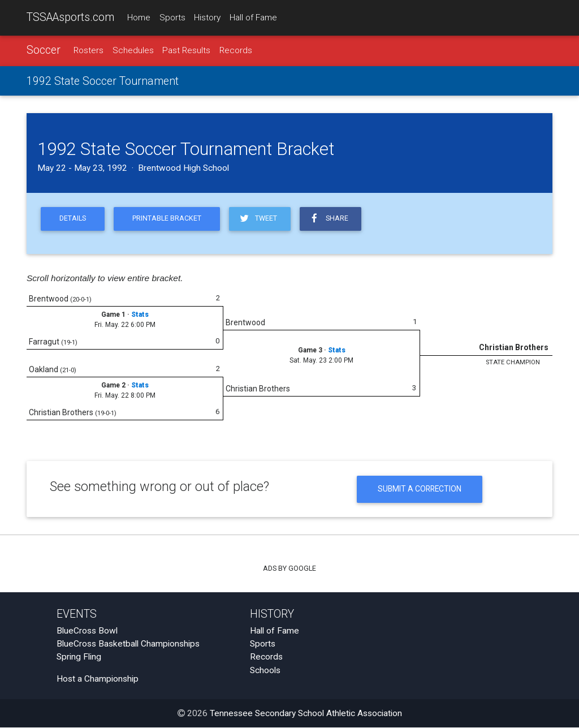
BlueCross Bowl (87, 631)
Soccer (44, 50)
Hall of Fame (253, 18)
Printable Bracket (167, 219)
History (207, 18)
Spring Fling (79, 657)
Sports (172, 18)
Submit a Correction (420, 489)
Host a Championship (98, 679)
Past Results (186, 50)
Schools (265, 671)
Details (73, 219)
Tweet (258, 219)
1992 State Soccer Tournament (103, 81)
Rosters (88, 50)
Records (236, 50)
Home (139, 18)
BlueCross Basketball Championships (128, 644)
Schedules (133, 50)
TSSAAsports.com (70, 17)
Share (329, 219)
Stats (140, 315)
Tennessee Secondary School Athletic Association (306, 714)
